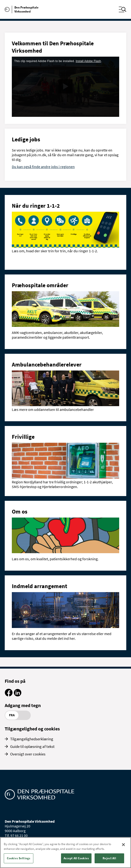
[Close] (123, 845)
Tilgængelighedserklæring (32, 739)
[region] (65, 853)
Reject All (109, 858)
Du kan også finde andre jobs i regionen (43, 167)
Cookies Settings (19, 858)
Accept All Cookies (76, 858)
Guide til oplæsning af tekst (32, 746)
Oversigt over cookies (28, 754)
